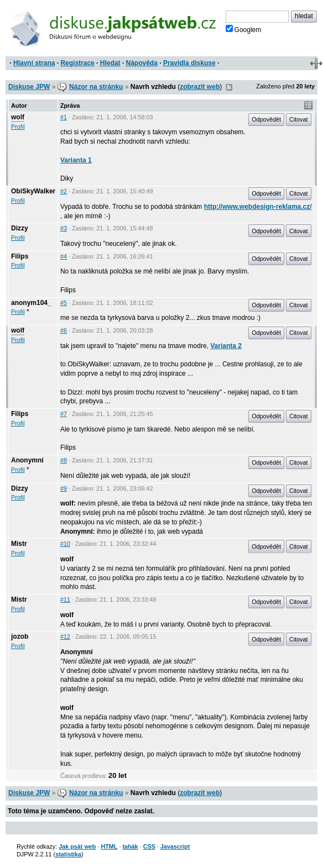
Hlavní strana (34, 63)
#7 (64, 414)
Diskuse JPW (29, 87)
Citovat (299, 119)
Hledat (110, 63)
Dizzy (20, 228)
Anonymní (27, 460)
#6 (64, 330)
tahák (130, 846)
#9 (64, 488)
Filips (20, 256)
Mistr (19, 544)
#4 (64, 256)
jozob (20, 636)
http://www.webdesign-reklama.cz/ (258, 207)
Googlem (244, 29)
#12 (65, 636)
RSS (229, 87)
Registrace (77, 63)
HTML (109, 846)
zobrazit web (200, 87)
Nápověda (142, 63)
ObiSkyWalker (33, 191)
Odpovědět (266, 119)
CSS (149, 846)
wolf (18, 117)
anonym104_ (31, 303)
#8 (64, 460)
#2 (64, 191)
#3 (64, 228)
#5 (64, 303)
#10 (65, 544)
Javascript (175, 846)
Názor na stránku (96, 87)
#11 (65, 599)
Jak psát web (77, 846)
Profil (18, 127)
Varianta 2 (226, 346)
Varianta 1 (76, 160)
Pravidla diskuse (189, 63)
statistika (68, 854)
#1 (64, 117)
